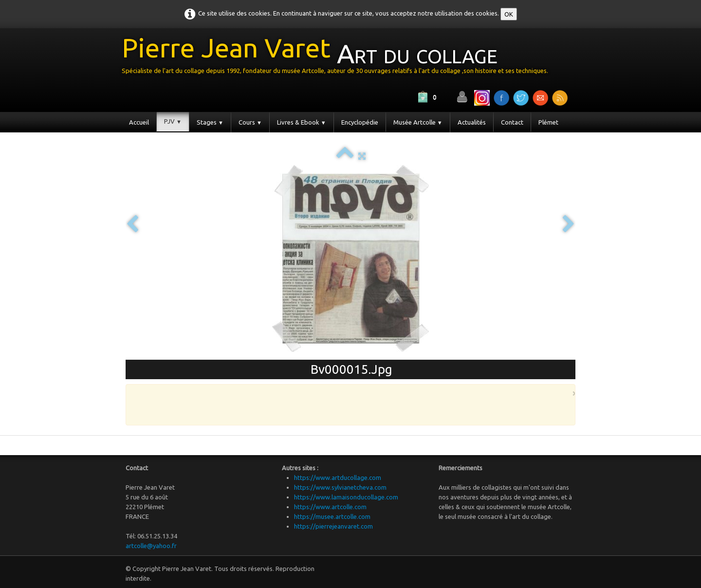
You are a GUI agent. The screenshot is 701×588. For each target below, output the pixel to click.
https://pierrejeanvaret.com (333, 526)
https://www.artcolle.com (330, 507)
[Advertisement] (348, 404)
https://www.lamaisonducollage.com (346, 497)
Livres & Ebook (302, 122)
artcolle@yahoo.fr (151, 546)
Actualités (472, 122)
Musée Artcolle (418, 122)
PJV (173, 121)
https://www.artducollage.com (338, 478)
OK (509, 14)
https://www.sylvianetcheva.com (340, 487)
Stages (210, 122)
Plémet (548, 122)
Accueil (139, 122)
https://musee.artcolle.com (332, 516)
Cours (250, 122)
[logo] (339, 58)
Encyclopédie (360, 122)
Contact (512, 122)
